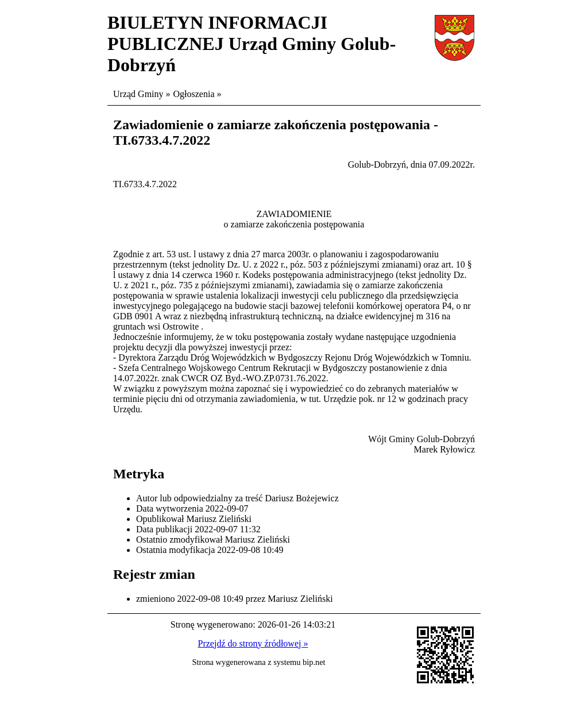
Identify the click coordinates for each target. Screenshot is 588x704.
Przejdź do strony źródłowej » (253, 643)
